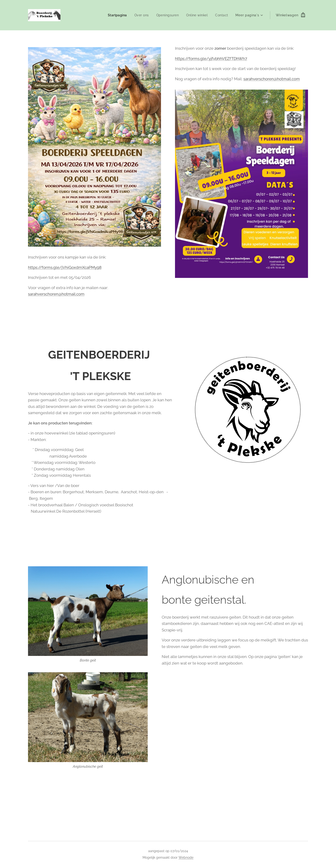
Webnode (186, 857)
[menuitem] (116, 15)
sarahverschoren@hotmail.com (56, 294)
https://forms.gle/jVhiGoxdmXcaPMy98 (65, 267)
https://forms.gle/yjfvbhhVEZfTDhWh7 (211, 59)
